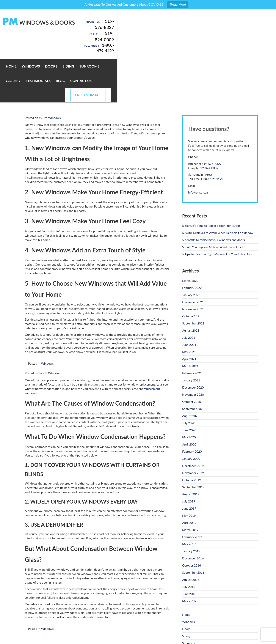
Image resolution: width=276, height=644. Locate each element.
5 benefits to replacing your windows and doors (213, 193)
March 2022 (190, 234)
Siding (83, 48)
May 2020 (189, 391)
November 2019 (193, 426)
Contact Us (195, 48)
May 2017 (189, 497)
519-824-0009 (244, 27)
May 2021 (189, 305)
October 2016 (192, 519)
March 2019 (190, 483)
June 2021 (189, 298)
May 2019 (189, 469)
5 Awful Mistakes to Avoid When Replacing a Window (218, 186)
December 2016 (193, 512)
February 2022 (192, 241)
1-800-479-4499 (243, 33)
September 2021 (193, 277)
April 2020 (189, 398)
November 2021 (193, 262)
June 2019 (189, 462)
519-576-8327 (244, 21)
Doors (66, 48)
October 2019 (192, 433)
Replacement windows (79, 82)
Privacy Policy (74, 640)
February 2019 (192, 490)
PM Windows (52, 71)
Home (26, 48)
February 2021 (192, 327)
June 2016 (189, 547)
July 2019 (189, 455)
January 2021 (191, 334)
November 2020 (193, 348)
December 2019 (193, 419)
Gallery (127, 48)
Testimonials (152, 48)
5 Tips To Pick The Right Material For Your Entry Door (217, 207)
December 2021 (193, 255)
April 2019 (189, 476)
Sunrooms (104, 48)
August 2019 (191, 448)
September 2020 (193, 362)
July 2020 (189, 376)
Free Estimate (232, 48)
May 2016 (189, 554)
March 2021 (190, 319)
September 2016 (193, 526)
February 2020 (192, 405)
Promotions (190, 625)
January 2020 (191, 412)
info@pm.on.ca (198, 146)
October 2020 (192, 355)
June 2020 (189, 383)
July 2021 (189, 291)
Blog (174, 48)
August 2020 (191, 369)
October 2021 (192, 270)
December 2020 (193, 341)
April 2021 (189, 312)
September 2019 (193, 440)
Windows (46, 48)
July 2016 (189, 540)
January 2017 (191, 505)
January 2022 (191, 248)
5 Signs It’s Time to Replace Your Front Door (211, 179)
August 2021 (191, 284)
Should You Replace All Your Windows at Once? (213, 200)
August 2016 (191, 533)
